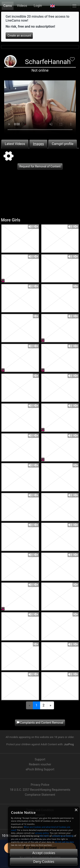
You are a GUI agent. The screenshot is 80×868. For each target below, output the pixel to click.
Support (40, 759)
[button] (52, 6)
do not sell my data (65, 842)
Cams (8, 6)
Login (38, 6)
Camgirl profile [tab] (63, 144)
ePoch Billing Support (40, 769)
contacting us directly (63, 836)
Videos (22, 6)
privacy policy (42, 833)
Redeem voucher (40, 764)
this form (44, 836)
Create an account (19, 36)
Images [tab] (38, 144)
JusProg (69, 744)
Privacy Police (40, 785)
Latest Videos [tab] (15, 144)
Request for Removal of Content (40, 166)
